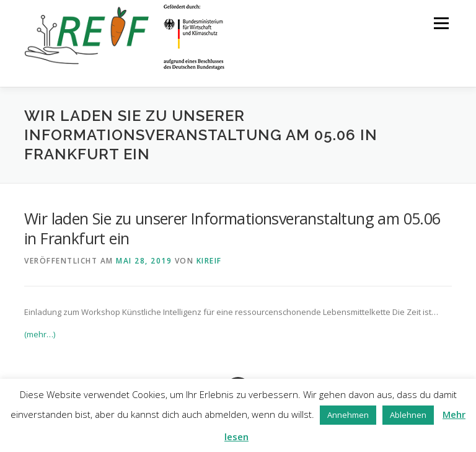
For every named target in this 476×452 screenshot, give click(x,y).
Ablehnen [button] (408, 415)
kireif (209, 261)
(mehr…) (40, 334)
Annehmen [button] (348, 415)
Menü (441, 23)
